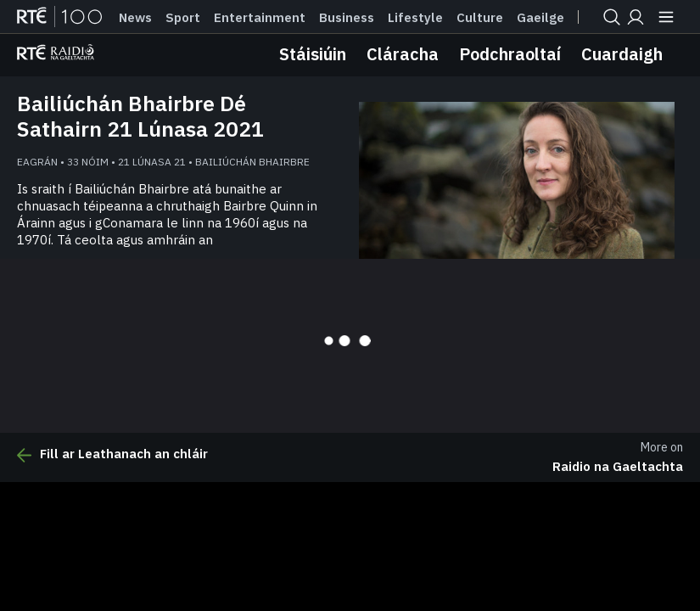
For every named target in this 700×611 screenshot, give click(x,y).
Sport (183, 18)
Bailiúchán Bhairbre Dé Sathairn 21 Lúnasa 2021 (140, 116)
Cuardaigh (622, 54)
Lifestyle (415, 18)
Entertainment (260, 18)
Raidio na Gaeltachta (618, 466)
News (135, 18)
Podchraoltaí (510, 54)
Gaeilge (540, 18)
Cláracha (403, 54)
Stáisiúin (313, 54)
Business (347, 18)
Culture (480, 18)
